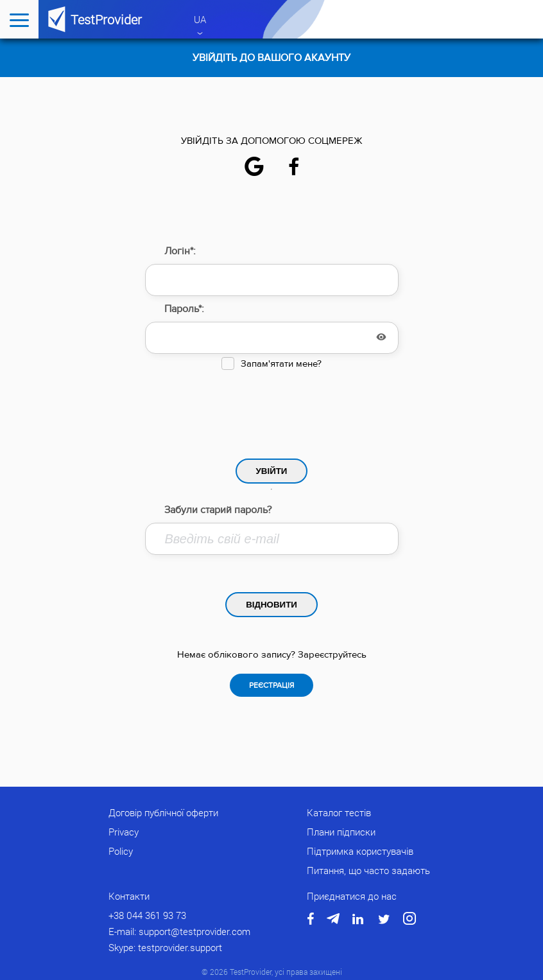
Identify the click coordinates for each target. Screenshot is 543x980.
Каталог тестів (339, 812)
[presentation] (271, 411)
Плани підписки (341, 832)
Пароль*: (184, 309)
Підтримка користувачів (360, 851)
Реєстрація (271, 685)
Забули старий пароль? (218, 510)
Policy (121, 851)
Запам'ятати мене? (281, 364)
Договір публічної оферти (163, 812)
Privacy (124, 832)
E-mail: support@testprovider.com (179, 931)
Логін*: (180, 251)
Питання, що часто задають (368, 870)
